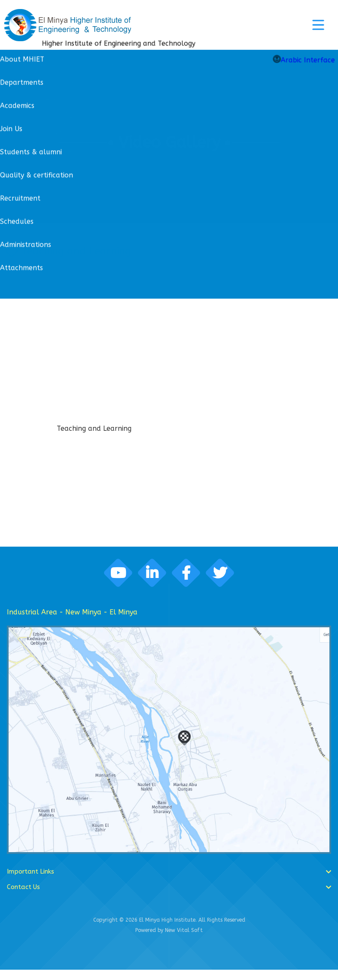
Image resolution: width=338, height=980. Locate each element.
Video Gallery (169, 142)
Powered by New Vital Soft (169, 941)
